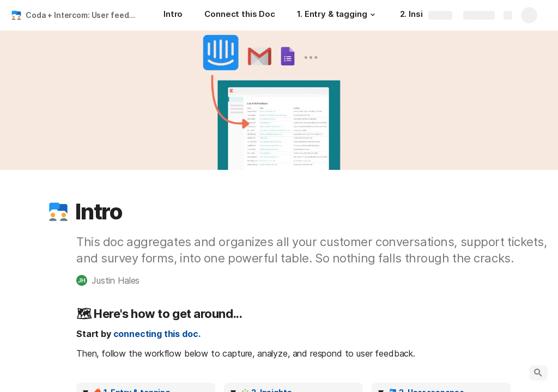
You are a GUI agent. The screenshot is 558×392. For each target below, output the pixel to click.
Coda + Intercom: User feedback (84, 15)
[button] (373, 15)
